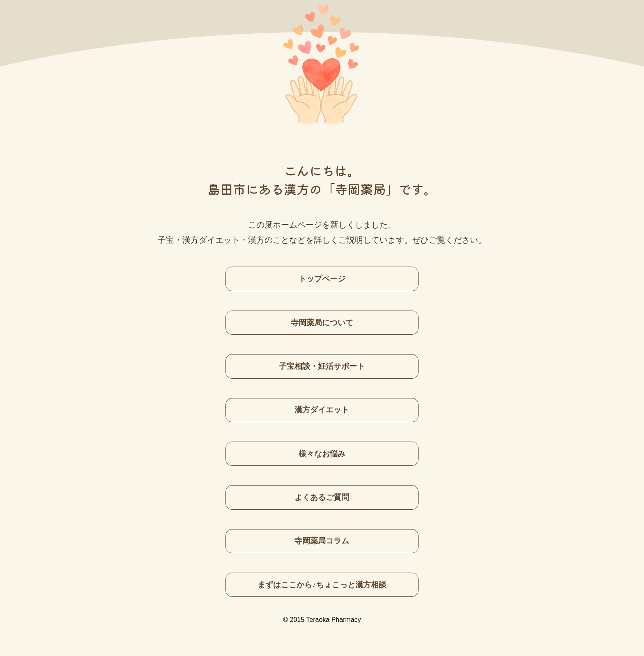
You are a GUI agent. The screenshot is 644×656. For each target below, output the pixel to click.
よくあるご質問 (322, 497)
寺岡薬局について (322, 323)
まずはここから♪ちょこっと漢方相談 (322, 585)
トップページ (322, 279)
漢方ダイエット (322, 410)
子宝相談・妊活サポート (322, 366)
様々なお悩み (322, 454)
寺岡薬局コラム (322, 541)
